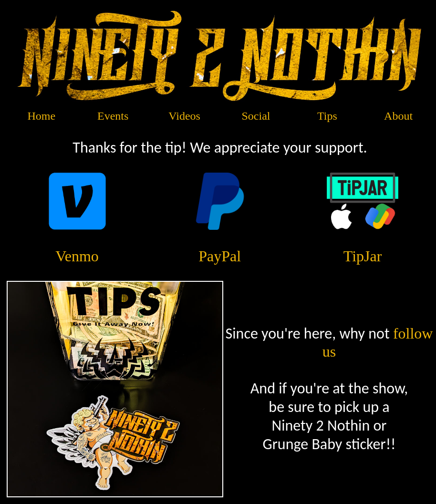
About (398, 116)
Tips (327, 116)
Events (113, 116)
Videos (184, 116)
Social (256, 116)
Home (42, 116)
